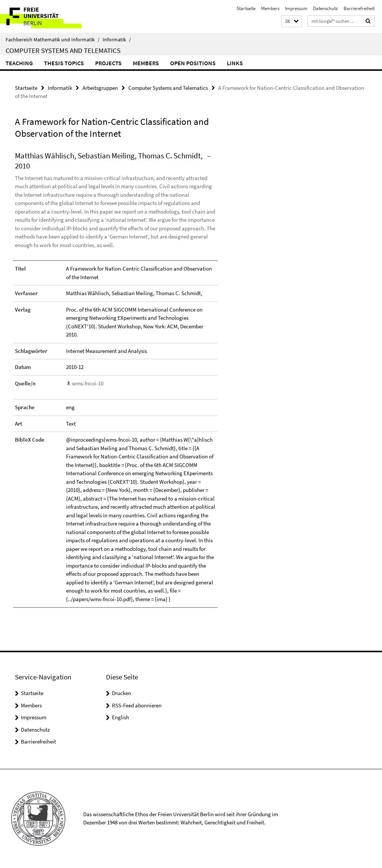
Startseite (246, 8)
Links (235, 63)
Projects (108, 63)
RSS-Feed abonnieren (137, 705)
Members (270, 8)
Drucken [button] (121, 693)
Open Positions (193, 63)
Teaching (19, 63)
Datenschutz (325, 8)
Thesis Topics (64, 63)
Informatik (117, 40)
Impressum (296, 8)
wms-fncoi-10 (88, 383)
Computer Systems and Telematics (63, 50)
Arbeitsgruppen (100, 88)
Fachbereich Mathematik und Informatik (53, 40)
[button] (292, 21)
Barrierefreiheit (359, 8)
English (120, 717)
